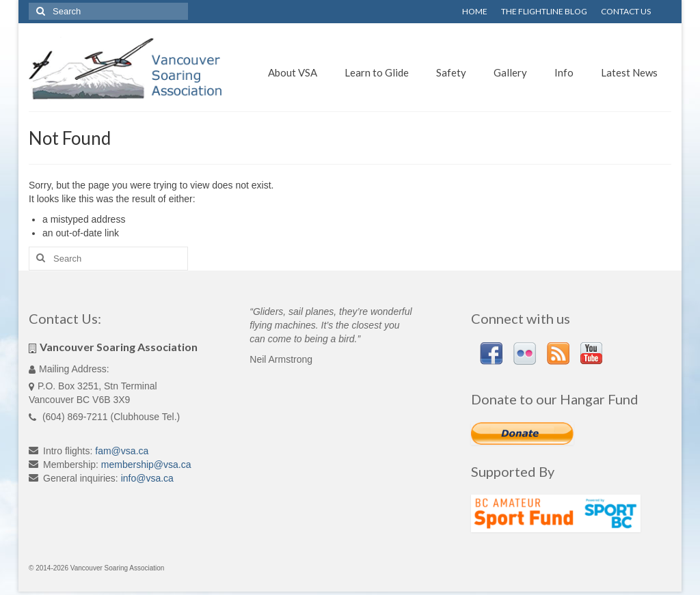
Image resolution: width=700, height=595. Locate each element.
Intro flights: (68, 451)
